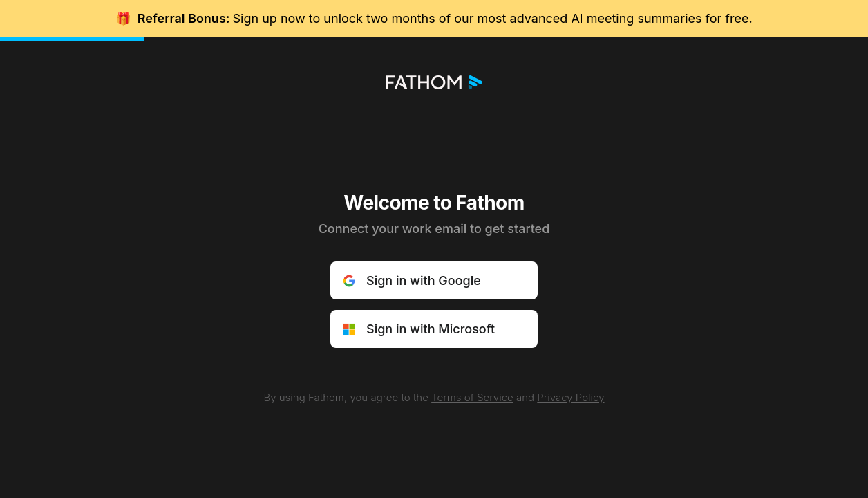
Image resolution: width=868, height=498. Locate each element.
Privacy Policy (570, 397)
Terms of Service (472, 397)
